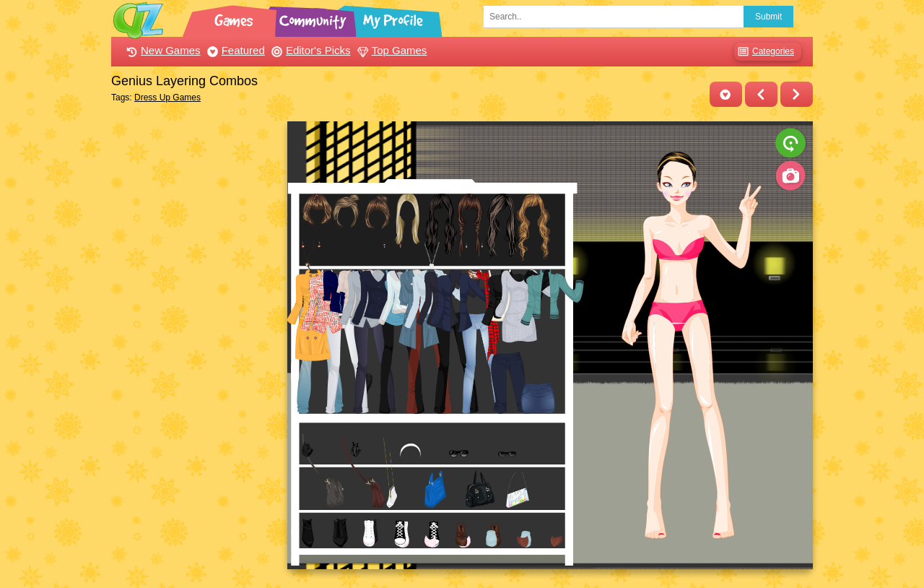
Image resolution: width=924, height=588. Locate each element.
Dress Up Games (167, 98)
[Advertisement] (195, 338)
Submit (768, 17)
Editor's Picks (309, 50)
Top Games (391, 50)
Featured (234, 50)
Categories (764, 52)
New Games (162, 50)
